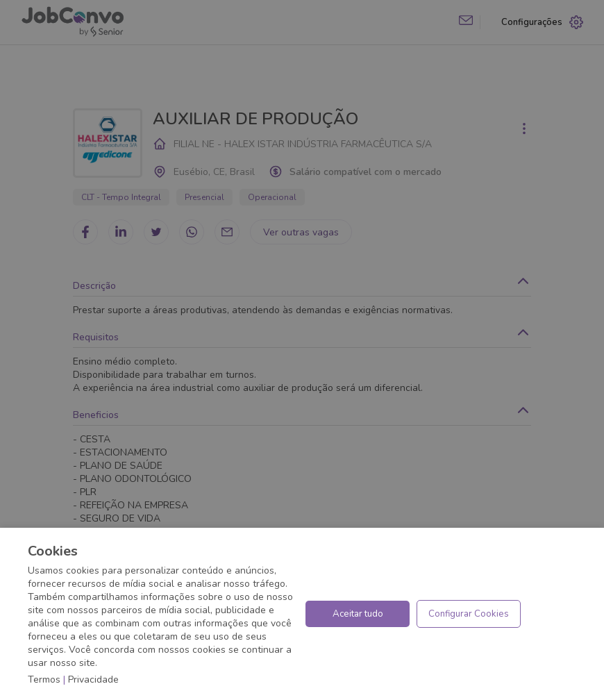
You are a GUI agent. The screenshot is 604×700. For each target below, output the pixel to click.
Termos (44, 680)
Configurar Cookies (469, 614)
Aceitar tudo (358, 614)
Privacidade (93, 680)
